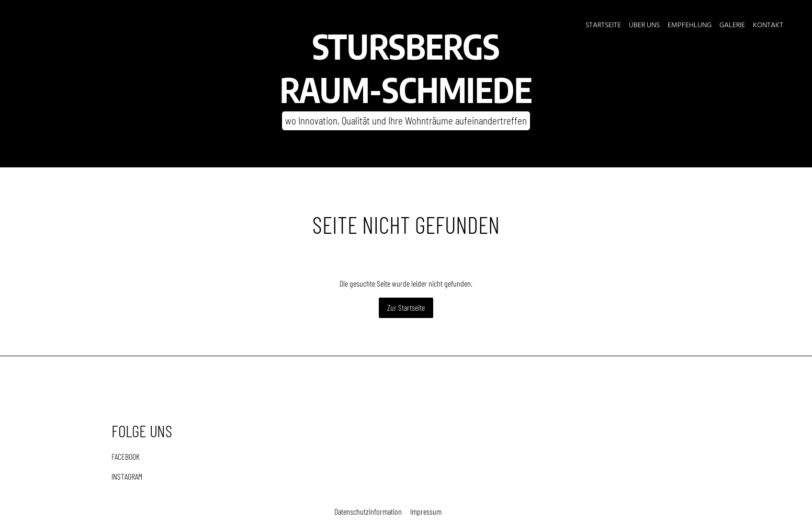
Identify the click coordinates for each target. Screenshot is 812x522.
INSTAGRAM (127, 476)
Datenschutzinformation (368, 511)
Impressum (426, 511)
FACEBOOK (126, 456)
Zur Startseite (406, 307)
